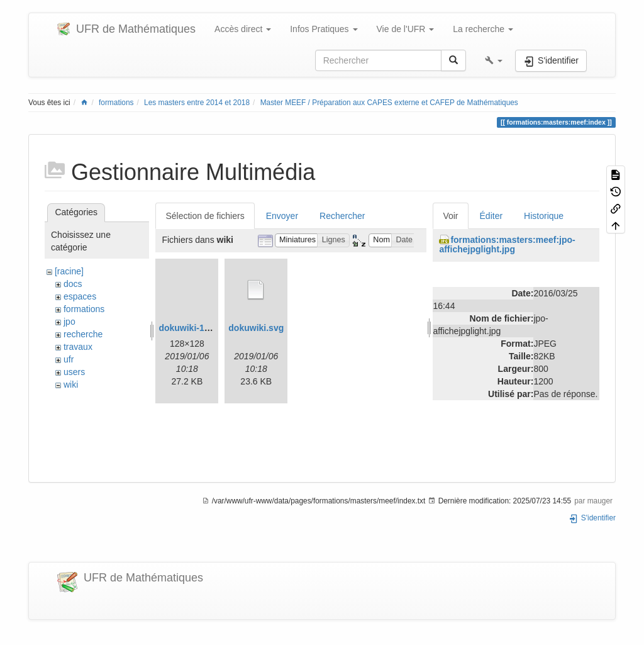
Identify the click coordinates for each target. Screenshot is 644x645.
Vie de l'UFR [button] (406, 29)
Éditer (491, 216)
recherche (83, 334)
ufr (69, 359)
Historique (544, 216)
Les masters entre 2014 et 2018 (197, 103)
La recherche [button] (483, 29)
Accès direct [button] (243, 29)
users (74, 372)
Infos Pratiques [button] (324, 29)
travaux (78, 347)
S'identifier (592, 518)
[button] (494, 60)
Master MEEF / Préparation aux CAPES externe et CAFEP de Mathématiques (389, 103)
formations (116, 103)
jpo (69, 322)
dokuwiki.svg (256, 328)
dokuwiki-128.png (195, 328)
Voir (450, 216)
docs (73, 284)
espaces (80, 296)
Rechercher (342, 216)
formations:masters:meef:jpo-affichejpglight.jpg (507, 244)
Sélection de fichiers (205, 216)
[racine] (69, 271)
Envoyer (282, 216)
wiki (71, 384)
